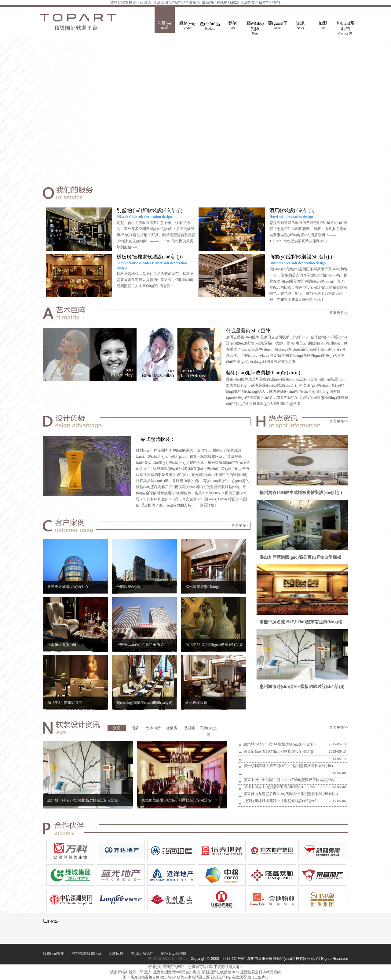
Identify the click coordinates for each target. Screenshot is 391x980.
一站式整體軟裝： (155, 439)
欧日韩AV (168, 977)
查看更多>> (339, 313)
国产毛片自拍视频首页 (141, 977)
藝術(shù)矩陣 (255, 27)
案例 (232, 26)
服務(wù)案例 (54, 953)
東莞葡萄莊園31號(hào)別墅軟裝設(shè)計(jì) (279, 751)
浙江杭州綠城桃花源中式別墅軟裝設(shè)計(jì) (280, 801)
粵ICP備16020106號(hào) (168, 959)
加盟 (323, 26)
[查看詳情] (207, 505)
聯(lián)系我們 (345, 27)
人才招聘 (116, 953)
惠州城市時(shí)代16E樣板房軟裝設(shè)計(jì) (302, 687)
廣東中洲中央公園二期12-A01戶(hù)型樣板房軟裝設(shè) (289, 780)
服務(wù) (187, 26)
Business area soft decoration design (298, 263)
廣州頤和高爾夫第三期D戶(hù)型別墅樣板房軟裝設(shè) (288, 766)
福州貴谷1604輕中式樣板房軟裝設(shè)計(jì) (301, 493)
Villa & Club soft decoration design (144, 217)
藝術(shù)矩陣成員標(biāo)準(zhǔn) (263, 373)
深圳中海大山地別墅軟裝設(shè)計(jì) (273, 787)
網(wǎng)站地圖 (174, 953)
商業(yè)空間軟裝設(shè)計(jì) (301, 257)
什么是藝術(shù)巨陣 (248, 331)
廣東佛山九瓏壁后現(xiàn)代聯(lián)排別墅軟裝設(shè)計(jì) (290, 794)
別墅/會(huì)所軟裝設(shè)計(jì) (150, 210)
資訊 (300, 26)
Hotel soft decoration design (291, 217)
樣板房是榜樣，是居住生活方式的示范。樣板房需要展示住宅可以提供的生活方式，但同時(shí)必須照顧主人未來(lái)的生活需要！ (155, 280)
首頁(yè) (165, 26)
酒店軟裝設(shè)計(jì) (292, 210)
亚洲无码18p (221, 977)
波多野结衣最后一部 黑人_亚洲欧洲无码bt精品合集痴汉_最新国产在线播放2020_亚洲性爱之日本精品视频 (195, 2)
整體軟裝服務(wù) (87, 953)
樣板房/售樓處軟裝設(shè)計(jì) (150, 257)
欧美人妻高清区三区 (193, 977)
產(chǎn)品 (210, 26)
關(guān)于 (278, 26)
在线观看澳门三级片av (250, 977)
